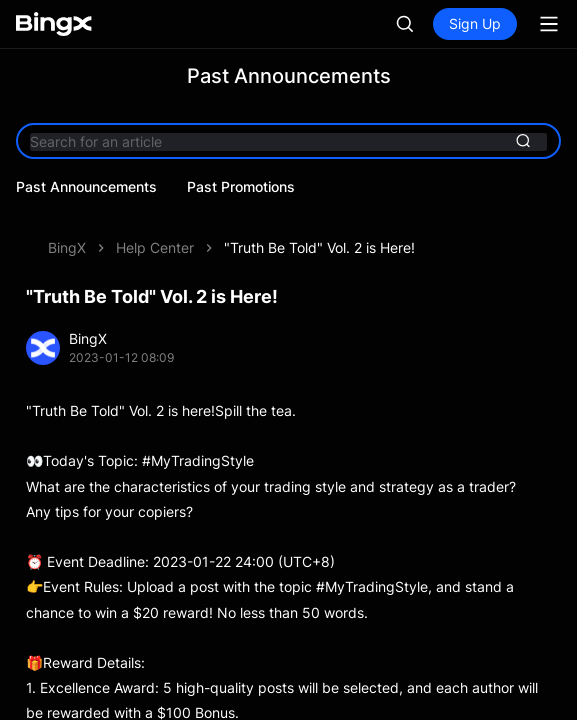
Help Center (155, 247)
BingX (67, 247)
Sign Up (475, 23)
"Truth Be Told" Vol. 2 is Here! (319, 247)
